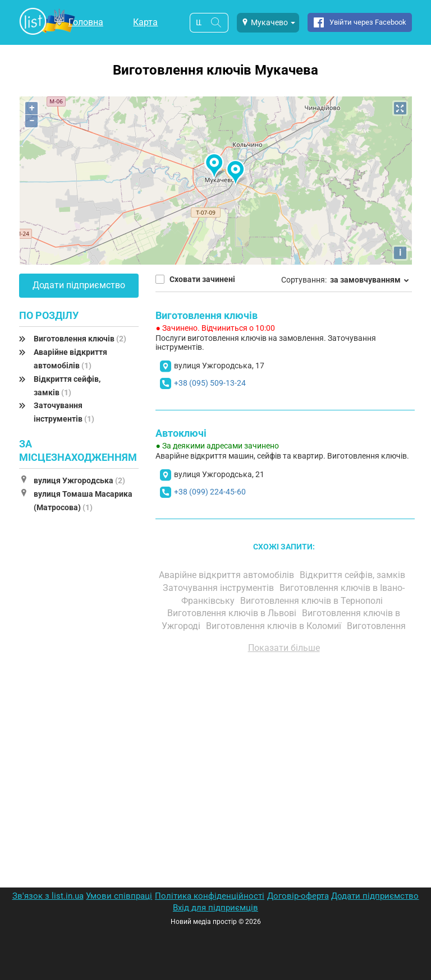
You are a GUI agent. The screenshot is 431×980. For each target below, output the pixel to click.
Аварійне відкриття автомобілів (228, 575)
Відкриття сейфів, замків (354, 575)
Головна (86, 22)
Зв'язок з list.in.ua (48, 896)
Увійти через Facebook (368, 22)
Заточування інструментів (219, 588)
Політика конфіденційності (210, 896)
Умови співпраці (119, 896)
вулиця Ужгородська (79, 480)
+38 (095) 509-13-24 (210, 383)
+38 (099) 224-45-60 (210, 492)
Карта (145, 22)
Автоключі (181, 433)
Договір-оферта (298, 896)
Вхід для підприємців (215, 908)
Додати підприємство (79, 285)
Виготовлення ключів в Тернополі (313, 601)
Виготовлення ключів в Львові (233, 613)
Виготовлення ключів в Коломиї (275, 626)
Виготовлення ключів (80, 339)
